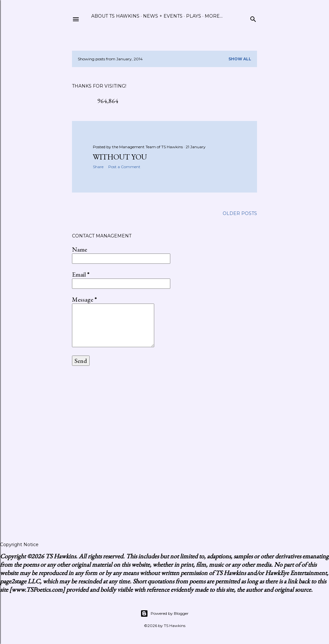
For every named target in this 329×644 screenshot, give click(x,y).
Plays (194, 16)
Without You (120, 157)
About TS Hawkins (115, 16)
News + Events (163, 16)
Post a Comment (124, 167)
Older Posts (240, 213)
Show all (240, 59)
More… (214, 16)
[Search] (253, 18)
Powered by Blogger (164, 614)
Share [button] (98, 167)
